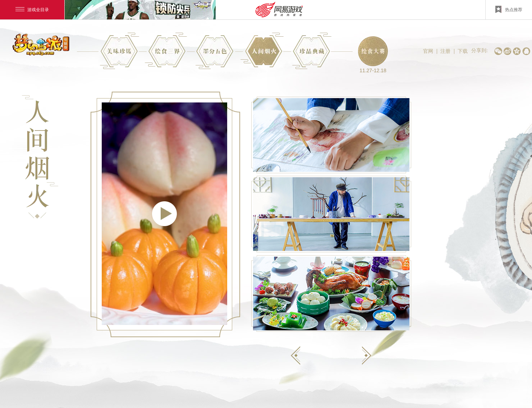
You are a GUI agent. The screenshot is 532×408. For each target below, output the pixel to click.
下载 (463, 51)
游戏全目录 (32, 10)
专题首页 (120, 51)
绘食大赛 (373, 51)
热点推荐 (509, 9)
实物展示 (312, 51)
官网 (428, 51)
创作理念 (214, 52)
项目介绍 (166, 50)
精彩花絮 (262, 50)
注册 (445, 51)
